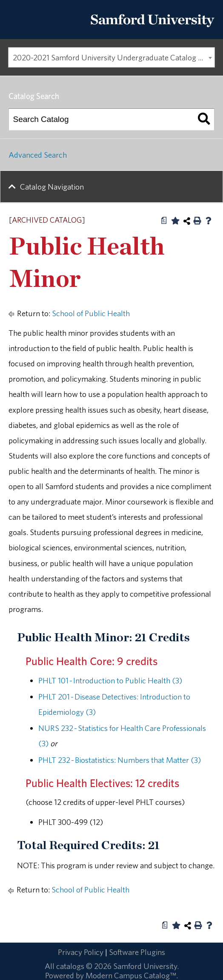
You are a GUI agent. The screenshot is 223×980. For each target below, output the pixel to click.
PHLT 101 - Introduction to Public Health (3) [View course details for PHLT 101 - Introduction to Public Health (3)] (110, 680)
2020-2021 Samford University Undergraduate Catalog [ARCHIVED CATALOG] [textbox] (114, 57)
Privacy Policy (81, 952)
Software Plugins (137, 952)
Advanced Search (38, 155)
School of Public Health (91, 313)
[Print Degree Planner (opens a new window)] (164, 221)
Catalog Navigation (52, 187)
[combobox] (111, 57)
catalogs (70, 966)
